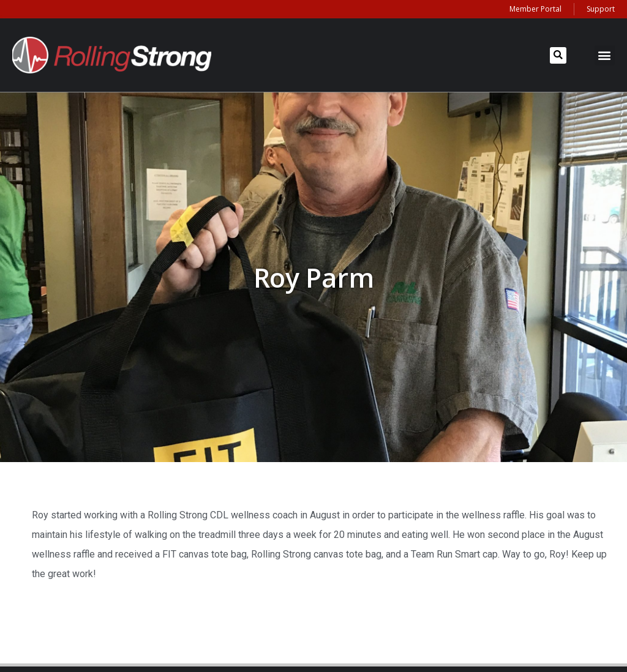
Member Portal (535, 9)
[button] (558, 55)
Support (601, 9)
